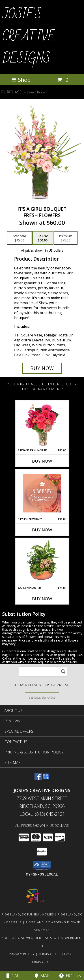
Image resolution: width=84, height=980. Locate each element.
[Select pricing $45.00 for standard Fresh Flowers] (19, 238)
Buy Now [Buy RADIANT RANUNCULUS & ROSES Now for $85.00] (42, 461)
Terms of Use (42, 962)
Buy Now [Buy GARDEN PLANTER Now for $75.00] (42, 599)
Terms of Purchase (55, 954)
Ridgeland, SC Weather (21, 938)
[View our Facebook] (38, 779)
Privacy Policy (22, 954)
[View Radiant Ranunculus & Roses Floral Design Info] (42, 424)
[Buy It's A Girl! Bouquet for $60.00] (42, 368)
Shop (21, 80)
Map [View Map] (42, 976)
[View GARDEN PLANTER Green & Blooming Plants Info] (42, 562)
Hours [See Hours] (70, 976)
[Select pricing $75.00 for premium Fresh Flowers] (66, 238)
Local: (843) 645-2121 (42, 814)
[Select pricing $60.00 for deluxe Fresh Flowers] (43, 238)
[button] (42, 866)
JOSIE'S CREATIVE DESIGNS (29, 37)
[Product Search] (43, 671)
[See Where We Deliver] (42, 697)
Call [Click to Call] (14, 976)
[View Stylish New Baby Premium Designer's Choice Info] (42, 493)
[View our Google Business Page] (46, 779)
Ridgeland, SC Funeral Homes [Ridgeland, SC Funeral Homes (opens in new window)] (28, 914)
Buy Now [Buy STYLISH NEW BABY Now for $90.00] (42, 530)
